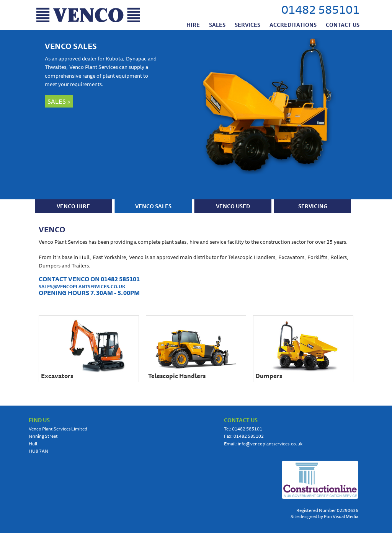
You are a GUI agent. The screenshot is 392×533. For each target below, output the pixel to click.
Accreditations (293, 24)
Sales (217, 24)
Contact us (343, 24)
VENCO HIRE (73, 206)
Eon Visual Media (341, 516)
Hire (193, 24)
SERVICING (313, 206)
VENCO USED (233, 206)
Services (247, 24)
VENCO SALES (71, 46)
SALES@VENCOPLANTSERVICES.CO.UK (82, 286)
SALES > (59, 101)
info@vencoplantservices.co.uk (270, 444)
